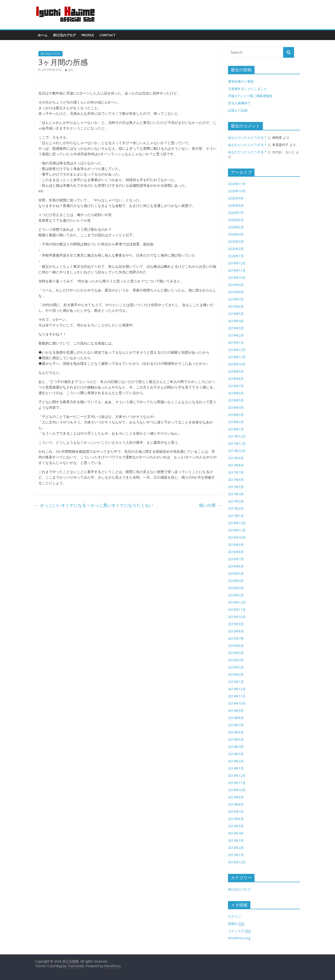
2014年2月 (236, 761)
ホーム (43, 35)
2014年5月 (236, 739)
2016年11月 (237, 530)
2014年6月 (236, 732)
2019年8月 (236, 292)
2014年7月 (236, 725)
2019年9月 (236, 285)
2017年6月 (236, 480)
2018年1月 (236, 429)
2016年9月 (236, 545)
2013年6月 (236, 819)
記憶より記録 (238, 110)
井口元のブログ (64, 35)
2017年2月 (236, 509)
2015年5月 (236, 653)
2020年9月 (236, 198)
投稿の (236, 924)
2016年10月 (237, 537)
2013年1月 (236, 855)
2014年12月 (237, 689)
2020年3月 (236, 242)
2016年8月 (236, 552)
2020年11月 (237, 184)
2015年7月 (236, 638)
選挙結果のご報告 (241, 81)
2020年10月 (237, 191)
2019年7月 (236, 299)
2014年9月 (236, 711)
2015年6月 (236, 646)
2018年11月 (237, 357)
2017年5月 (236, 487)
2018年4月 (236, 407)
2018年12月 (237, 350)
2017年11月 (237, 444)
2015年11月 (237, 610)
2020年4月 (236, 234)
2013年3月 (236, 840)
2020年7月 (236, 213)
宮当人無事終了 (239, 103)
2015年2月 (236, 674)
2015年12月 (237, 602)
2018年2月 (236, 422)
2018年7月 (236, 386)
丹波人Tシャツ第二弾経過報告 (250, 96)
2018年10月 (237, 364)
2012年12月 (237, 862)
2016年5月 (236, 573)
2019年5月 (236, 314)
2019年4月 (236, 321)
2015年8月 (236, 631)
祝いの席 (210, 505)
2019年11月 (237, 270)
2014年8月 (236, 718)
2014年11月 (237, 696)
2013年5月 (236, 826)
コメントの (240, 931)
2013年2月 (236, 848)
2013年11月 (237, 783)
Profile (88, 35)
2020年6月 (236, 220)
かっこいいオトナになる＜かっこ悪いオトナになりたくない (94, 505)
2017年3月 (236, 501)
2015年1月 (236, 682)
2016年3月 (236, 588)
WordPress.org (239, 938)
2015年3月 (236, 667)
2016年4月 (236, 581)
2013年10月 (237, 790)
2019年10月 (237, 278)
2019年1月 (236, 343)
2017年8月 (236, 465)
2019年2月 (236, 335)
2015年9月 (236, 624)
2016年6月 (236, 566)
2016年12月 (237, 523)
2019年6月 (236, 306)
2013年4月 (236, 833)
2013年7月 (236, 812)
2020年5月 (236, 227)
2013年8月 (236, 804)
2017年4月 (236, 494)
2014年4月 (236, 747)
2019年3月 (236, 328)
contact (108, 35)
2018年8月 (236, 379)
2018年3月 (236, 415)
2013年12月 (237, 776)
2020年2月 (236, 249)
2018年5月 (236, 400)
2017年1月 (236, 516)
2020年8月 (236, 205)
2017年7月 (236, 472)
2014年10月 (237, 703)
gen (71, 70)
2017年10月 (237, 451)
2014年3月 (236, 754)
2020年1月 (236, 256)
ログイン (234, 916)
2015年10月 (237, 617)
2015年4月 (236, 660)
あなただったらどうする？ (248, 137)
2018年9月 (236, 371)
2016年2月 (236, 595)
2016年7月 (236, 559)
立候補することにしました (248, 89)
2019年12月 (237, 263)
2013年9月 (236, 797)
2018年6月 (236, 393)
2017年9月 (236, 458)
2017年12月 (237, 436)
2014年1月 (236, 768)
